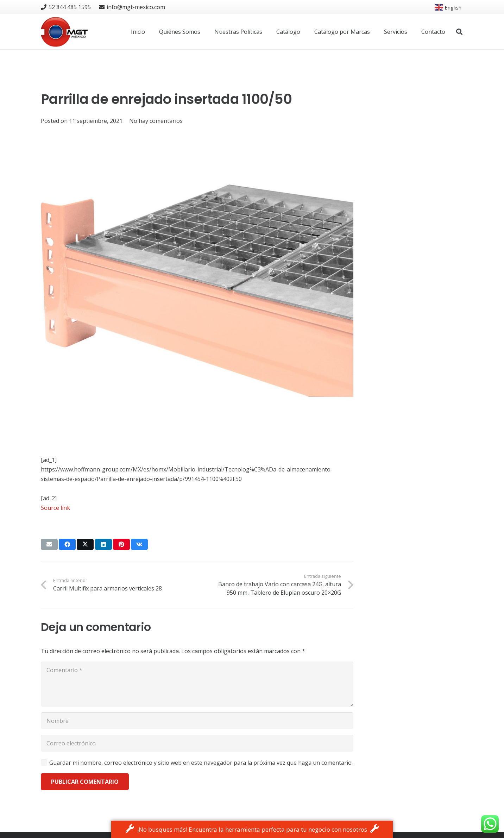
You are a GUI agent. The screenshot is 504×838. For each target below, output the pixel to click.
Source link (55, 508)
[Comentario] (197, 684)
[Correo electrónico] (197, 743)
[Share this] (67, 544)
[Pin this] (121, 544)
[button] (459, 32)
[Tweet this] (85, 544)
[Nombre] (197, 721)
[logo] (65, 32)
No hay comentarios (156, 121)
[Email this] (49, 544)
